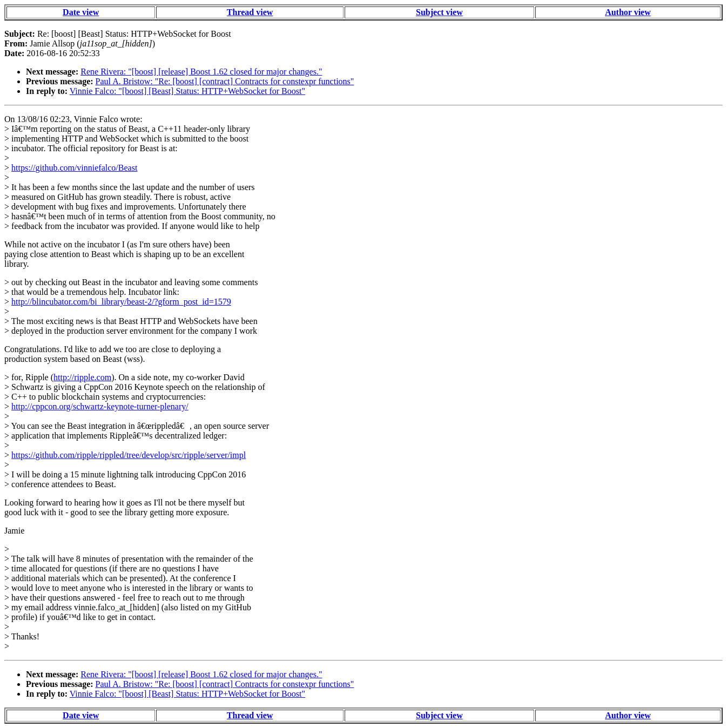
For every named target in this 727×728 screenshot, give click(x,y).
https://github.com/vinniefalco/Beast (74, 168)
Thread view (250, 12)
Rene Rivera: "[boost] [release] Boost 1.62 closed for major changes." (201, 72)
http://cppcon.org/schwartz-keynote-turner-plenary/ (100, 406)
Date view (81, 12)
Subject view (439, 12)
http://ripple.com (82, 377)
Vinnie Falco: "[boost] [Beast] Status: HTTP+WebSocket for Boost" (187, 91)
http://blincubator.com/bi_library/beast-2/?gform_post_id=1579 (121, 302)
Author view (628, 12)
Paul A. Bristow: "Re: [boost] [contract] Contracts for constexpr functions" (225, 81)
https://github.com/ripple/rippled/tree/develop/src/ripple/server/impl (129, 455)
